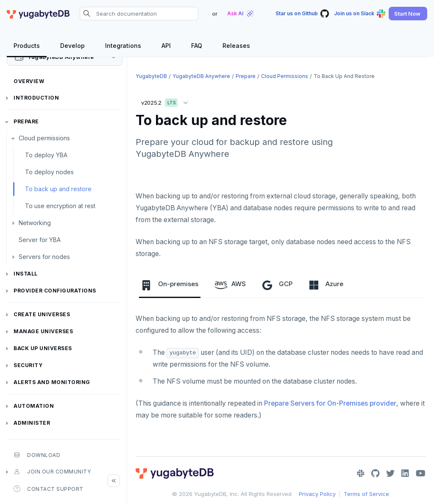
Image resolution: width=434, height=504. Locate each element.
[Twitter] (390, 473)
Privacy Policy (317, 494)
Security (28, 365)
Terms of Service (366, 494)
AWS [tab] (230, 284)
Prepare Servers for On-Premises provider (330, 403)
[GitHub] (375, 473)
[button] (408, 14)
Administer (32, 423)
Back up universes (43, 348)
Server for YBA (40, 240)
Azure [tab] (326, 284)
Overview (29, 81)
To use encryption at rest (60, 206)
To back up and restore (58, 189)
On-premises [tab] (170, 284)
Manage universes (43, 331)
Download (37, 455)
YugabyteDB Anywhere (201, 76)
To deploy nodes (49, 172)
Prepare (26, 121)
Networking (35, 223)
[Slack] (361, 473)
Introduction (36, 98)
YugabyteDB (151, 76)
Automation (34, 406)
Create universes (42, 314)
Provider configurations (55, 291)
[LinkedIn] (405, 473)
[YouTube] (421, 473)
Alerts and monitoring (52, 382)
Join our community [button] (52, 472)
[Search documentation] (139, 14)
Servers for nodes (44, 257)
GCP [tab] (277, 284)
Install (26, 274)
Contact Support (49, 489)
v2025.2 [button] (167, 101)
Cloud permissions (44, 138)
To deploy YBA (46, 155)
